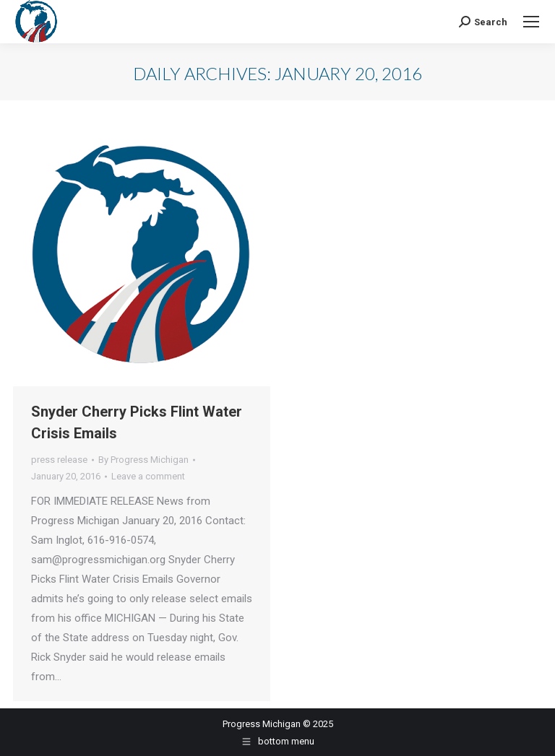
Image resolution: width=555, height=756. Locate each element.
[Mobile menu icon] (531, 22)
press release (59, 460)
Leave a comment (148, 476)
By (143, 460)
